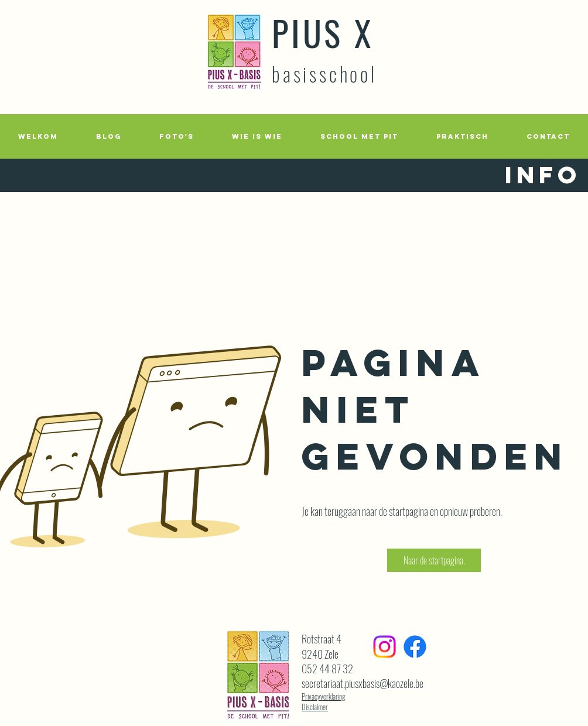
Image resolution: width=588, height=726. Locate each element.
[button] (176, 136)
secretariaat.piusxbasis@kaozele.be (363, 683)
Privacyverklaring (324, 696)
